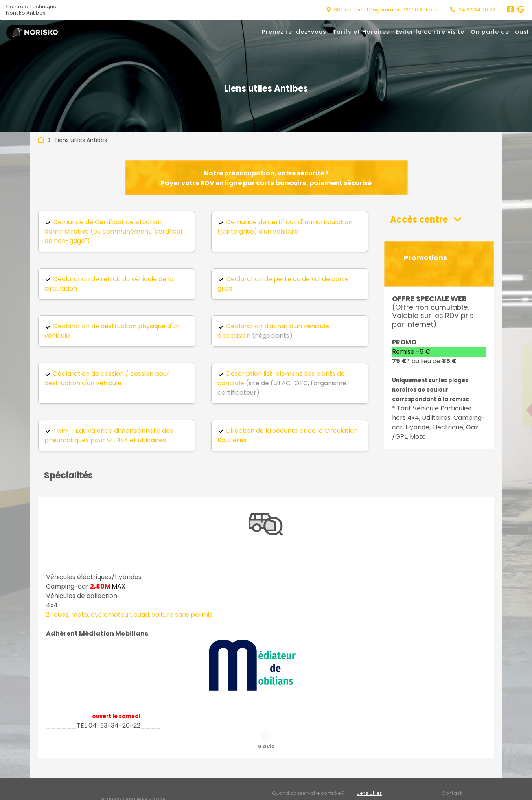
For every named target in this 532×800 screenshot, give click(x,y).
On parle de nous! (500, 32)
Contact (452, 773)
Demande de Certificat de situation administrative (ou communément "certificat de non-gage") (114, 231)
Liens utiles (369, 773)
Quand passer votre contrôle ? (308, 773)
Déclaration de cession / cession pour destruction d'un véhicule (107, 378)
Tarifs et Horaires (361, 32)
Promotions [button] (425, 258)
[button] (426, 220)
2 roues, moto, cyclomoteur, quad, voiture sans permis (129, 615)
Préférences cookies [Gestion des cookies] (465, 786)
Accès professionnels (382, 786)
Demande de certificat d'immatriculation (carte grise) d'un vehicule (285, 227)
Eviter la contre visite (430, 32)
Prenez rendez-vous (294, 32)
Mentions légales (292, 786)
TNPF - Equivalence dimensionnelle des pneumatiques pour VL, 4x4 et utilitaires (109, 435)
